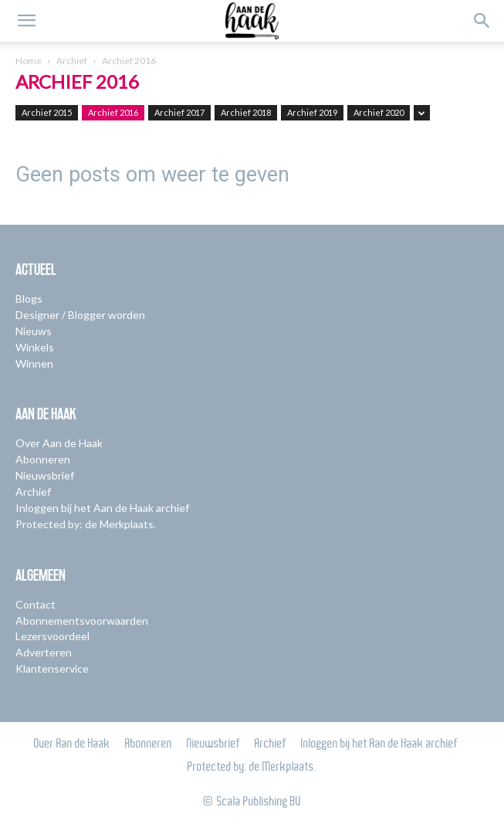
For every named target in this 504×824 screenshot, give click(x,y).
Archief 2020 (379, 112)
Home (29, 61)
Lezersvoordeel (52, 636)
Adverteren (44, 652)
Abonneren (43, 459)
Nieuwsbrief (45, 475)
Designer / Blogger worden (80, 315)
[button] (26, 21)
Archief (72, 61)
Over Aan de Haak (59, 443)
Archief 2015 (47, 112)
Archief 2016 (113, 112)
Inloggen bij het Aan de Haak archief (102, 508)
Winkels (35, 347)
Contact (36, 604)
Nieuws (34, 331)
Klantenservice (52, 668)
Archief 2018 (246, 112)
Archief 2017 (179, 112)
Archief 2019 (312, 112)
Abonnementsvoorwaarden (82, 621)
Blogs (29, 298)
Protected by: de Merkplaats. (86, 524)
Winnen (34, 363)
